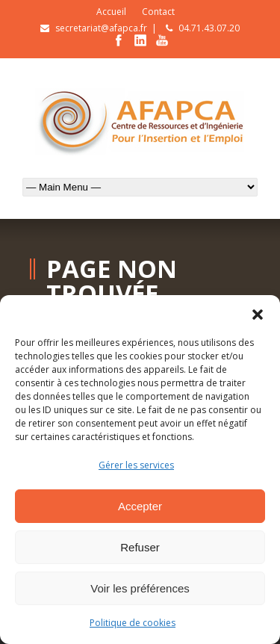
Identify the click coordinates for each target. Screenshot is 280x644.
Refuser (140, 547)
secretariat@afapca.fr (101, 28)
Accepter (140, 506)
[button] (258, 314)
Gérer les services (136, 465)
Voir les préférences (140, 588)
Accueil (111, 12)
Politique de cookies (133, 623)
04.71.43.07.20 (209, 28)
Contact (158, 12)
